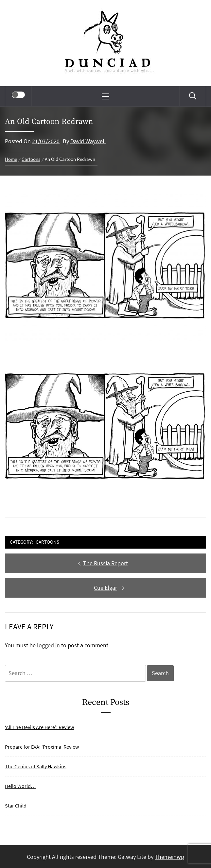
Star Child (16, 806)
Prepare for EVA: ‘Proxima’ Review (42, 747)
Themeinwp (169, 857)
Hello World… (20, 786)
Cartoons (47, 542)
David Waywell (88, 141)
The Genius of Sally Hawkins (36, 766)
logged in (48, 645)
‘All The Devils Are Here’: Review (39, 727)
